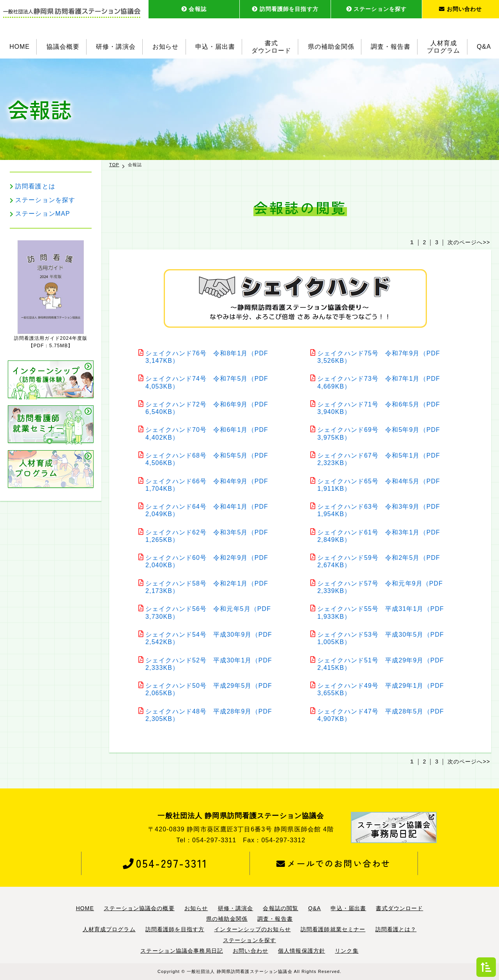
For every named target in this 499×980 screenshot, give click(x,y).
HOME (19, 47)
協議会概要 (63, 47)
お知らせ (166, 47)
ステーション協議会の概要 (139, 908)
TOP (114, 165)
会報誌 (194, 9)
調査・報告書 (391, 47)
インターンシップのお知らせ (252, 929)
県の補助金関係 (331, 47)
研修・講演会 (116, 47)
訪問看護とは (35, 186)
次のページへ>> (469, 242)
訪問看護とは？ (396, 929)
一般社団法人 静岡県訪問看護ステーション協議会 (240, 971)
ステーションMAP (43, 214)
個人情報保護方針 (302, 951)
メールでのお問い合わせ (334, 863)
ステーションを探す (376, 9)
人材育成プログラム (444, 47)
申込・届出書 (215, 47)
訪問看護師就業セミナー (333, 929)
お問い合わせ (460, 9)
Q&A (484, 47)
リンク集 (347, 951)
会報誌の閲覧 (280, 908)
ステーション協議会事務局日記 (182, 951)
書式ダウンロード (271, 47)
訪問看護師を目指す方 (285, 9)
